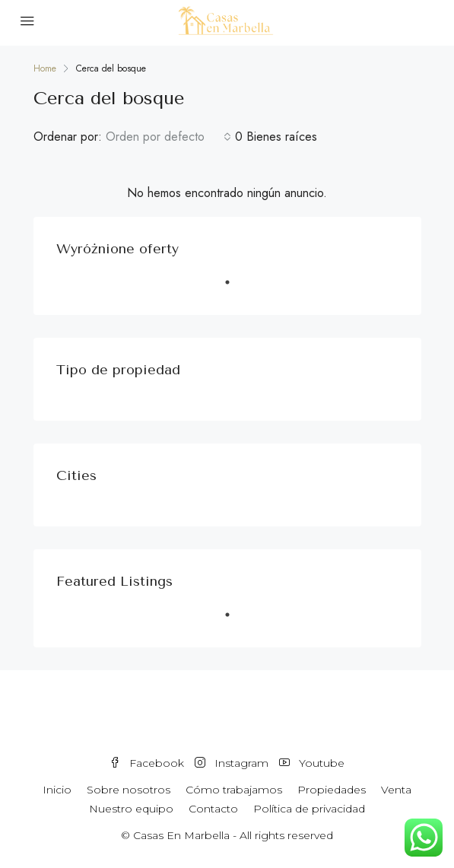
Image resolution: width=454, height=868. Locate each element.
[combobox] (168, 137)
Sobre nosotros (129, 790)
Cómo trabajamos (234, 790)
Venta (396, 790)
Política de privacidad (309, 809)
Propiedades (332, 790)
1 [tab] (235, 288)
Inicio (57, 790)
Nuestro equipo (131, 809)
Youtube (312, 763)
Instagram (232, 763)
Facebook (147, 763)
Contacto (213, 809)
